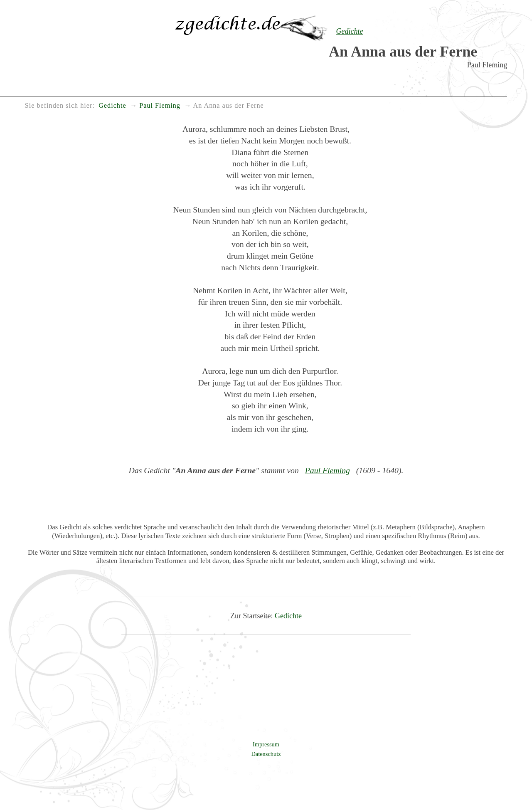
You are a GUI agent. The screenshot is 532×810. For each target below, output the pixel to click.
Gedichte (288, 616)
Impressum (266, 744)
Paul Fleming (328, 470)
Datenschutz (266, 754)
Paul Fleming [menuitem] (160, 106)
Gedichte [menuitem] (112, 106)
